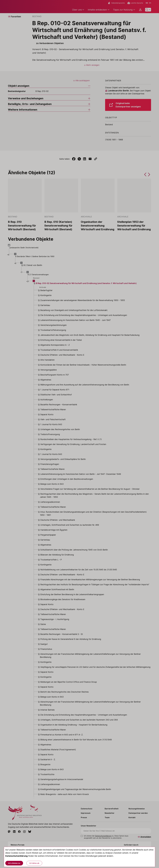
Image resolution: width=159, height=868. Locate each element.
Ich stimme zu (14, 863)
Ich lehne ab (34, 863)
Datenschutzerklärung (16, 856)
